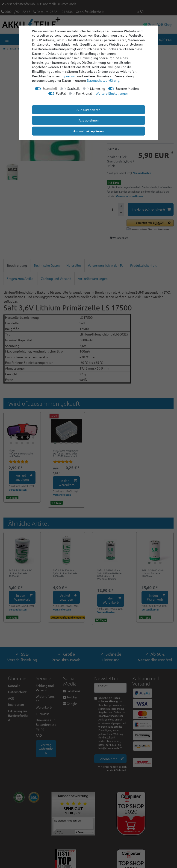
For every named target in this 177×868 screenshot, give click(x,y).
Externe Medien (127, 88)
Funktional (84, 93)
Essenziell (50, 88)
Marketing (98, 88)
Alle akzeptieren (88, 110)
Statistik (73, 88)
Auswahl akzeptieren (88, 131)
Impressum (69, 76)
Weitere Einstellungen (112, 93)
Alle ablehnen (89, 120)
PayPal (61, 93)
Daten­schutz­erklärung (103, 80)
